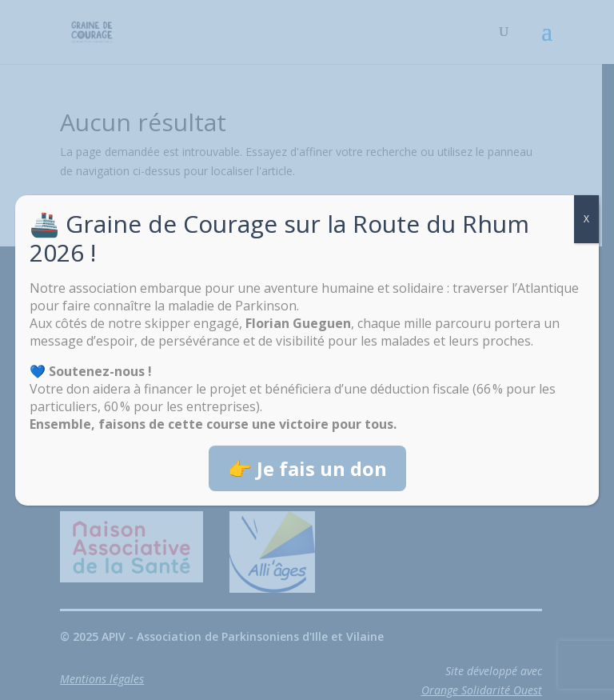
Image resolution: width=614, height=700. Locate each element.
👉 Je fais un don (307, 468)
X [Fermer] (586, 219)
